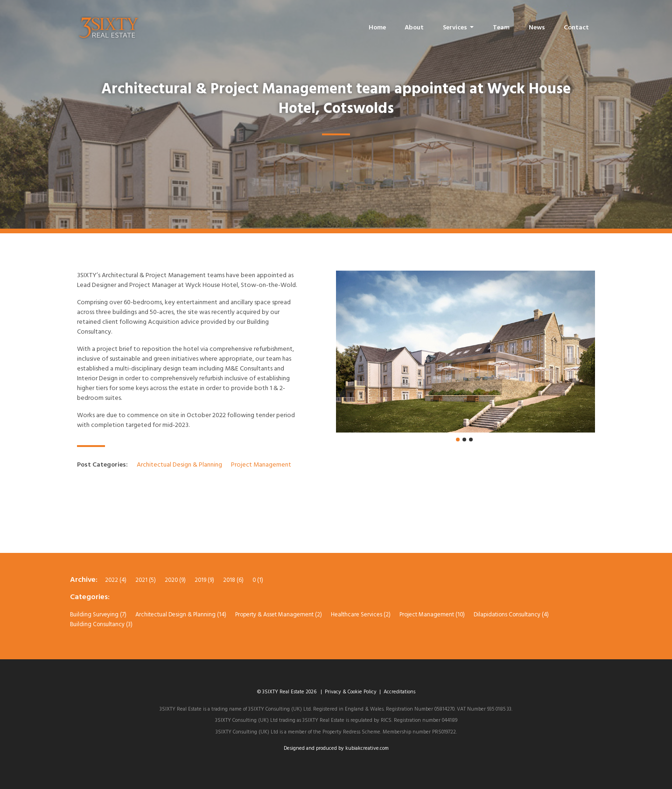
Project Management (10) (432, 615)
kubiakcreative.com (367, 748)
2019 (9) (204, 580)
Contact (576, 28)
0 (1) (258, 580)
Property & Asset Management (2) (279, 615)
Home (377, 28)
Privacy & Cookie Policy (351, 692)
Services (456, 28)
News (537, 28)
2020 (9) (175, 580)
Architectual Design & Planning (180, 465)
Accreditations (399, 692)
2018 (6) (233, 580)
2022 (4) (116, 580)
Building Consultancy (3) (101, 625)
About (414, 28)
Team (501, 28)
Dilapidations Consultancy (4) (511, 615)
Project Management (261, 465)
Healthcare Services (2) (361, 615)
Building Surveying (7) (98, 615)
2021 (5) (146, 580)
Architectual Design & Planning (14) (181, 615)
